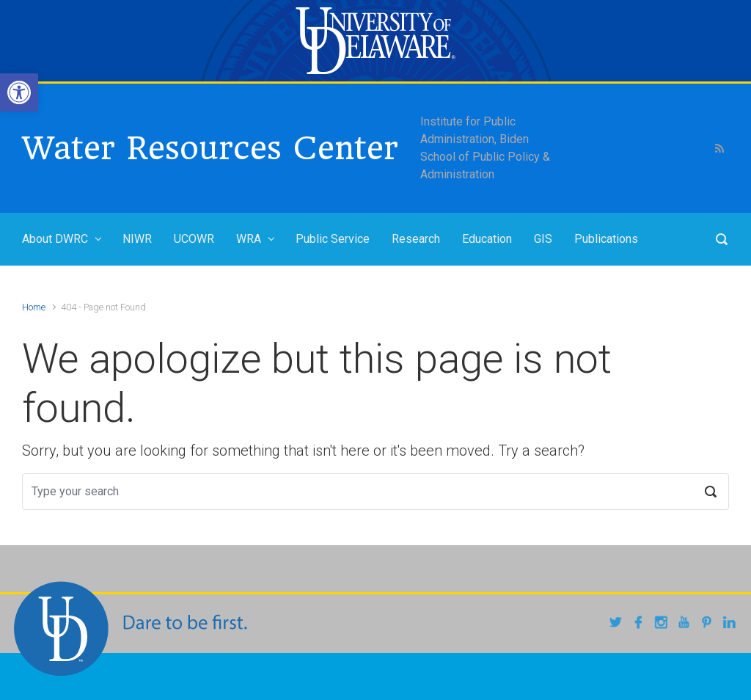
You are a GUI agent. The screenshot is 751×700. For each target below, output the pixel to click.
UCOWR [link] (194, 239)
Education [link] (487, 239)
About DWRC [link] (55, 239)
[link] (19, 92)
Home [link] (34, 307)
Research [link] (416, 239)
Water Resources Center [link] (210, 148)
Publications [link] (606, 239)
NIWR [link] (137, 239)
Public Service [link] (333, 239)
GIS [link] (543, 239)
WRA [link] (249, 239)
